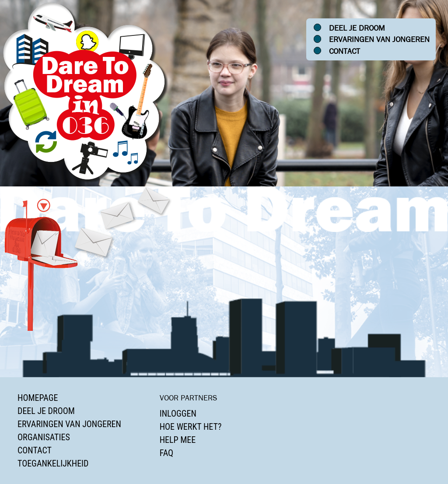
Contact (345, 51)
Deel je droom (357, 28)
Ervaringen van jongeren (379, 39)
